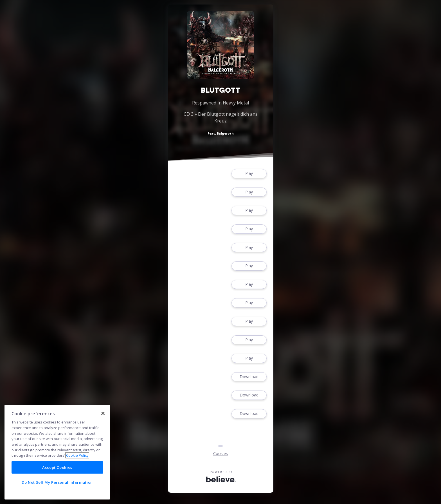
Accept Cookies (57, 467)
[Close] (103, 413)
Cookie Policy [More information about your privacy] (77, 455)
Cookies (220, 453)
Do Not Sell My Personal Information (57, 482)
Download (249, 377)
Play (249, 174)
